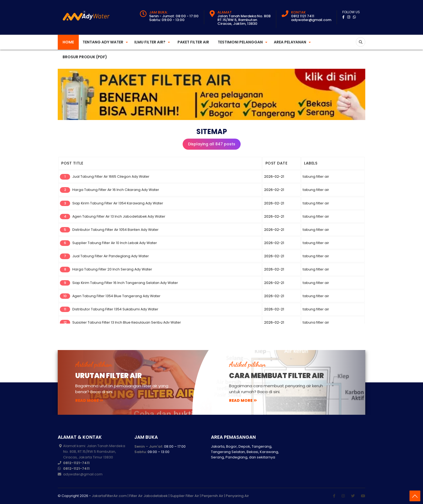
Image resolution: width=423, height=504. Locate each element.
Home (68, 42)
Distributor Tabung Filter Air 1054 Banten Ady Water (115, 230)
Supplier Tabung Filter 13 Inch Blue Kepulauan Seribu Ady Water (127, 322)
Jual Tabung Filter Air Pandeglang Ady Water (111, 256)
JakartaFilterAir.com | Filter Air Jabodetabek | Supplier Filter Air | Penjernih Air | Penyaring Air (170, 496)
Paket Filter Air (193, 42)
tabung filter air (316, 176)
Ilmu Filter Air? (150, 42)
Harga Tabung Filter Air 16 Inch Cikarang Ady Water (116, 190)
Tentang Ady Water (103, 42)
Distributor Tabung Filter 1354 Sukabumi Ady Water (115, 309)
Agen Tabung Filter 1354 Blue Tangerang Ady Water (116, 296)
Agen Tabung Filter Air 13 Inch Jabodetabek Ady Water (119, 216)
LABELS (311, 163)
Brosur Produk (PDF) (85, 57)
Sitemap (212, 132)
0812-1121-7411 (76, 463)
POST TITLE (72, 163)
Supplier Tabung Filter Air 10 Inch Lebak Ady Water (115, 243)
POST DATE (277, 163)
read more (89, 400)
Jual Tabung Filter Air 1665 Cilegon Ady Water (111, 176)
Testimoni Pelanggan (240, 42)
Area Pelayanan (290, 42)
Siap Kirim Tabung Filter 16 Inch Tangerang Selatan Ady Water (125, 283)
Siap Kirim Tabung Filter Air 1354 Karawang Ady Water (118, 203)
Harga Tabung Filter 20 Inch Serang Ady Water (112, 269)
